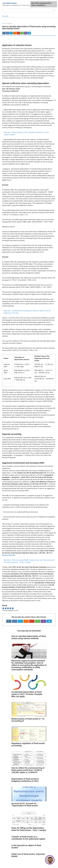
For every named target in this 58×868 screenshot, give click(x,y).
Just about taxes (9, 3)
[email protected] (8, 555)
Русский (5, 16)
